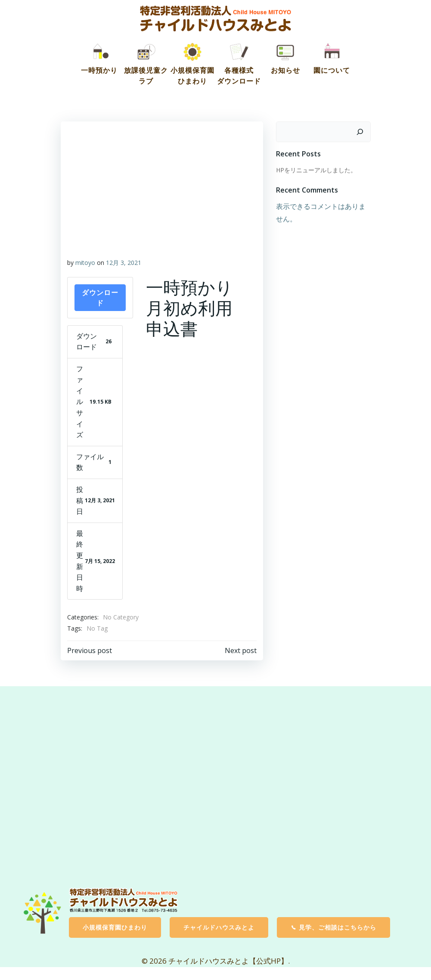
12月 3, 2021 (124, 263)
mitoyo (85, 263)
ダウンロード (100, 298)
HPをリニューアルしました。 (316, 170)
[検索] (360, 132)
